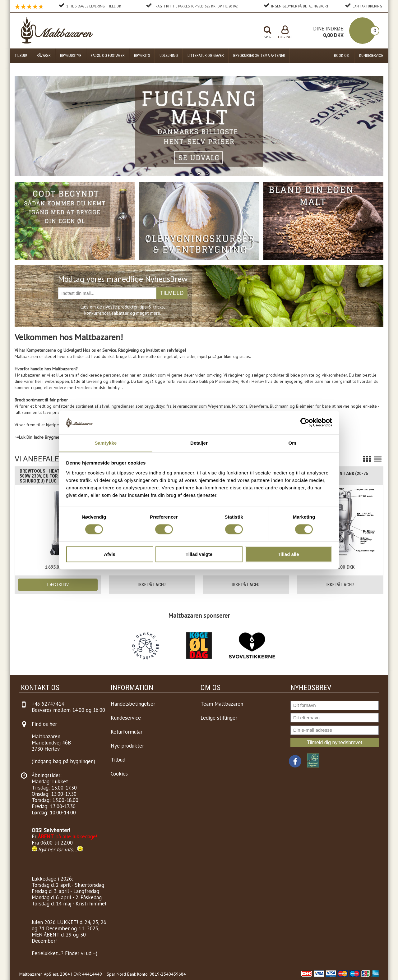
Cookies (119, 774)
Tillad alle (288, 554)
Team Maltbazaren (222, 704)
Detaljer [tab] (199, 443)
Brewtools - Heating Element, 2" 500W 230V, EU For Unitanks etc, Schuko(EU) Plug (56, 476)
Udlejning (169, 55)
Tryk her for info (55, 849)
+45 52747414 (48, 704)
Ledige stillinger (219, 718)
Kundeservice (371, 55)
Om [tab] (292, 443)
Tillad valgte (199, 554)
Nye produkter (127, 746)
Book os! (342, 55)
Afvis (110, 554)
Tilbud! (21, 55)
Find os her (44, 724)
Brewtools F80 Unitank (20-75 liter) (335, 476)
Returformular (127, 732)
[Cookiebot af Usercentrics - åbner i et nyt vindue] (305, 422)
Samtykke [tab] (106, 443)
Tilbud (118, 760)
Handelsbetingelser (133, 704)
